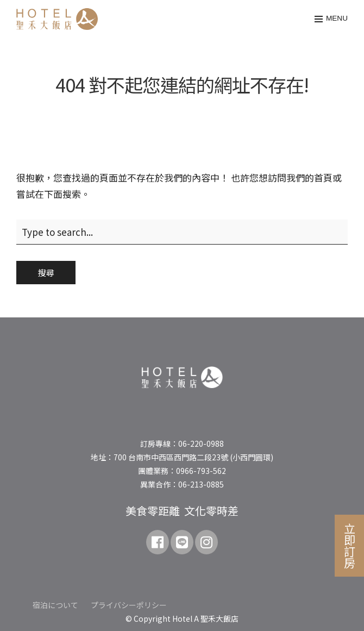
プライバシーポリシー (129, 605)
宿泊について (55, 605)
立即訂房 (350, 546)
